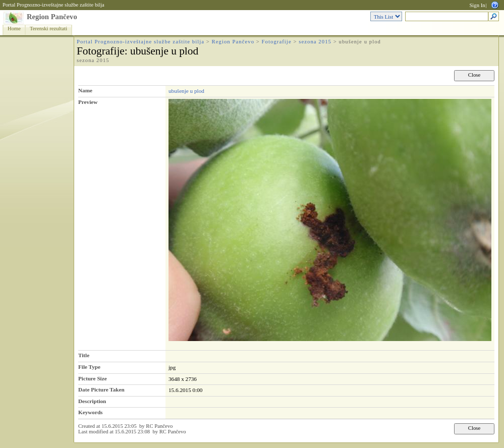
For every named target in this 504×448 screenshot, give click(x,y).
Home (14, 29)
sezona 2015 (315, 42)
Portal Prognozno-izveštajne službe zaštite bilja (53, 5)
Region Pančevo (52, 17)
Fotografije (277, 42)
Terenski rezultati (48, 29)
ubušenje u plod (186, 91)
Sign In (477, 5)
